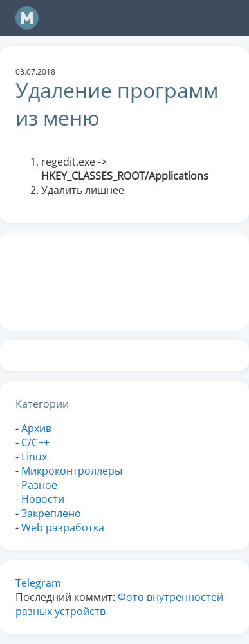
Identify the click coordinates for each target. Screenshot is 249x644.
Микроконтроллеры (72, 471)
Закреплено (51, 513)
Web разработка (63, 527)
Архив (36, 428)
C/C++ (35, 442)
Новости (43, 499)
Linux (34, 457)
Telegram (38, 583)
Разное (39, 485)
